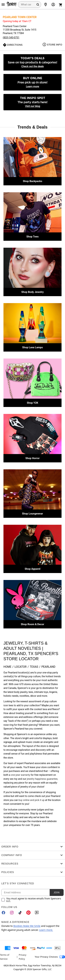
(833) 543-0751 (11, 38)
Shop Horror (32, 458)
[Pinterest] (28, 913)
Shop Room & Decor (32, 624)
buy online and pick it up (32, 800)
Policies (32, 872)
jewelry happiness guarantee (42, 779)
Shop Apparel (32, 569)
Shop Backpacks (33, 181)
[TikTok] (20, 913)
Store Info (55, 45)
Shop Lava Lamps (32, 347)
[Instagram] (12, 913)
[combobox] (30, 5)
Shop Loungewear (32, 514)
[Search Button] (38, 5)
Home (7, 667)
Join (57, 892)
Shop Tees (32, 237)
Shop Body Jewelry (32, 292)
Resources (32, 864)
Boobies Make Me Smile (27, 926)
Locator (21, 667)
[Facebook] (3, 913)
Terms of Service (5, 957)
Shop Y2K (33, 403)
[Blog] (37, 913)
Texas (34, 667)
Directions (15, 45)
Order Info (32, 847)
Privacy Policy (22, 957)
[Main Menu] (3, 5)
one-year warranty (21, 775)
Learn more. (46, 930)
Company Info (32, 855)
